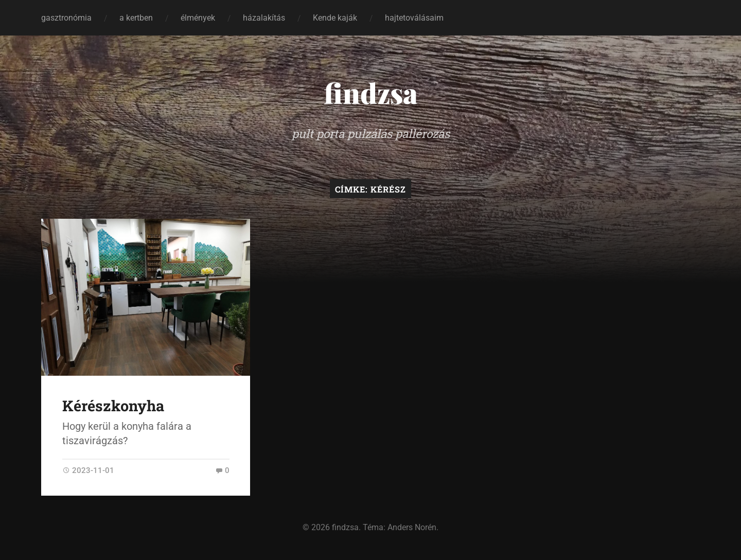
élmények (198, 18)
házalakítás (264, 18)
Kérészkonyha (113, 406)
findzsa (371, 93)
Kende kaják (335, 18)
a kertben (136, 18)
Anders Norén (412, 527)
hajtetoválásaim (414, 18)
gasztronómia (66, 18)
